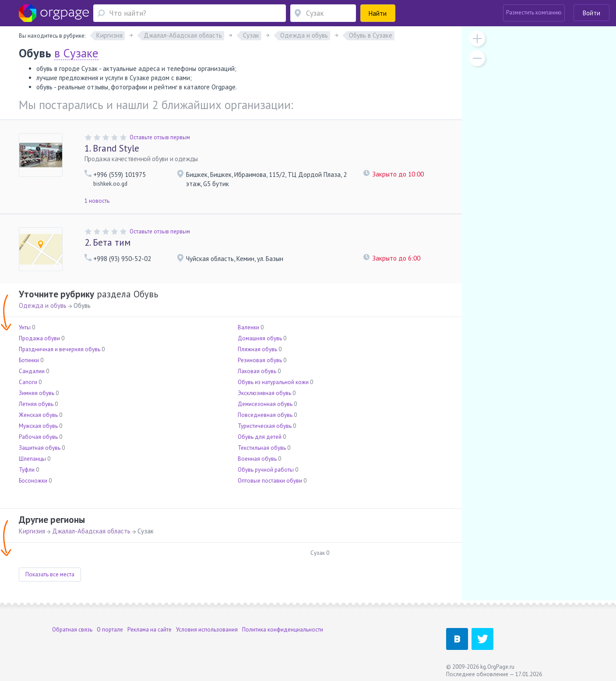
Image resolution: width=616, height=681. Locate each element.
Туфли (27, 470)
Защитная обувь (40, 448)
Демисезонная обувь (265, 404)
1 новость (97, 201)
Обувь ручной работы (266, 470)
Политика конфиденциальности (283, 630)
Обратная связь (72, 630)
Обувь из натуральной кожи (273, 382)
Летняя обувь (36, 404)
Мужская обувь (38, 426)
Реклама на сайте (150, 630)
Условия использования (207, 630)
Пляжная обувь (257, 349)
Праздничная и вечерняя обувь (60, 349)
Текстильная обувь (262, 448)
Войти (591, 13)
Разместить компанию (534, 12)
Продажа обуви (39, 338)
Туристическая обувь (265, 426)
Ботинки (29, 360)
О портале (110, 630)
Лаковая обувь (257, 371)
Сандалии (32, 371)
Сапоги (28, 382)
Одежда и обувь (43, 305)
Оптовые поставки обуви (270, 481)
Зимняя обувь (37, 393)
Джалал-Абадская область (91, 531)
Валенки (248, 327)
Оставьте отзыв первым (160, 137)
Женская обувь (38, 415)
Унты (25, 327)
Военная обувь (257, 459)
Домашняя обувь (260, 338)
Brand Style (112, 148)
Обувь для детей (260, 437)
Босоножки (33, 481)
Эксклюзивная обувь (264, 393)
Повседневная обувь (265, 415)
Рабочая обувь (38, 437)
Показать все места (50, 574)
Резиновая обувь (260, 360)
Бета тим (107, 242)
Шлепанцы (32, 459)
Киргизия (32, 531)
